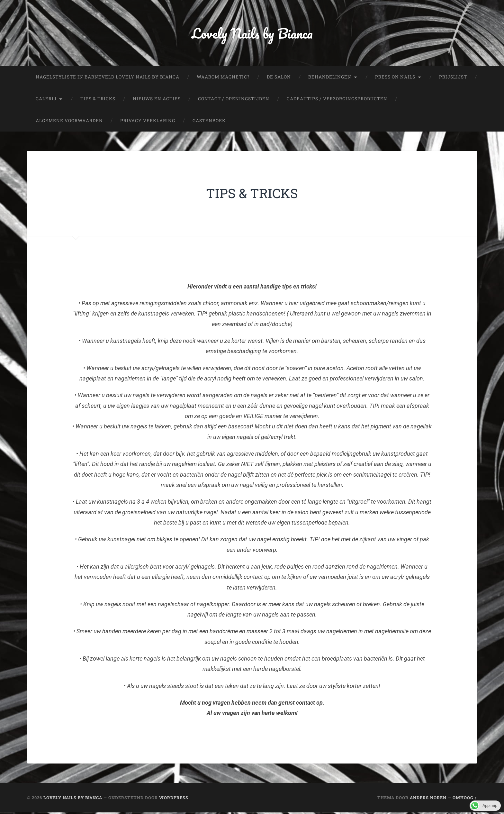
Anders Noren (428, 799)
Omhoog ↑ (465, 799)
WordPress (174, 799)
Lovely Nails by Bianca (252, 34)
